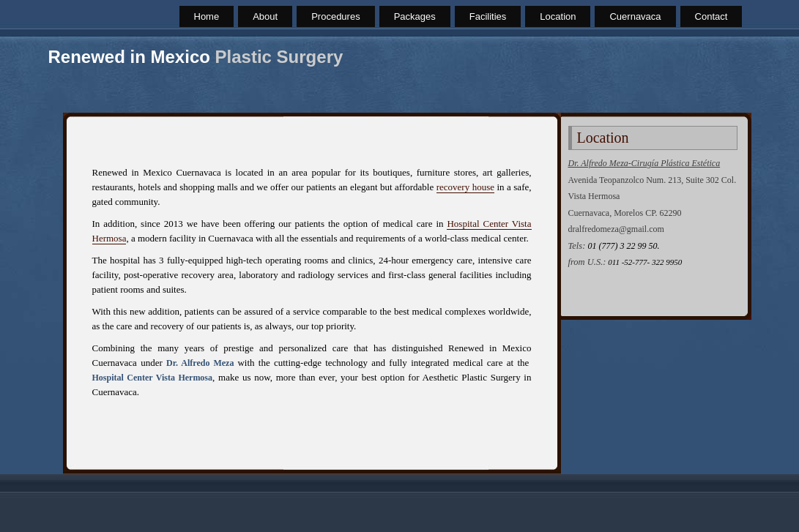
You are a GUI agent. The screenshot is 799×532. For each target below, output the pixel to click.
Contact (711, 16)
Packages (415, 16)
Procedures (335, 16)
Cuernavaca (635, 16)
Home (207, 16)
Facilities (488, 16)
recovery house (465, 187)
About (265, 16)
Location (558, 16)
